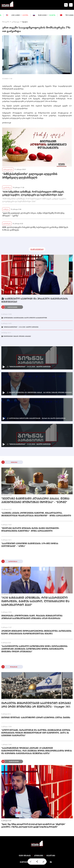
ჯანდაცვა (16, 22)
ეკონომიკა (7, 187)
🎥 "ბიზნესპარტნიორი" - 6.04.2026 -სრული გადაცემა (20, 327)
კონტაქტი (39, 856)
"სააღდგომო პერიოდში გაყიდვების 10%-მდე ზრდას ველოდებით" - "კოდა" (30, 545)
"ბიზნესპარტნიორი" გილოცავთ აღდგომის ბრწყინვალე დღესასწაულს (30, 176)
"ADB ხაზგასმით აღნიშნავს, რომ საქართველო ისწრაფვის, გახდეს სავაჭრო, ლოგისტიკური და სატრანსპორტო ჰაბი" (33, 193)
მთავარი (6, 22)
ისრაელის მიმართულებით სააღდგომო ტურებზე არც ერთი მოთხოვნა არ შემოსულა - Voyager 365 (36, 705)
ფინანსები (7, 223)
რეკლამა (51, 856)
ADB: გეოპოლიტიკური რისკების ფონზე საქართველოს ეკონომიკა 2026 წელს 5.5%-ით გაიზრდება (35, 229)
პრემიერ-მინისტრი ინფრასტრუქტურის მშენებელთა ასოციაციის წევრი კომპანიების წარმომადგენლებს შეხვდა (36, 632)
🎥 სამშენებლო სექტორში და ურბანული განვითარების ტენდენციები (35, 300)
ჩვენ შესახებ (25, 856)
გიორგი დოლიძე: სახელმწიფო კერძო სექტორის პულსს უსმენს (36, 718)
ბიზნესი (6, 209)
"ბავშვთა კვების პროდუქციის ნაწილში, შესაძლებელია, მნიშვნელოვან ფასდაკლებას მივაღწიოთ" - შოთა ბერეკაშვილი (36, 514)
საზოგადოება (8, 169)
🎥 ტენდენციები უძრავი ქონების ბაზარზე (16, 336)
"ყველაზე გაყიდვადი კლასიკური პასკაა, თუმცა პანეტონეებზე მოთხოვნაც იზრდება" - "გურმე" (33, 214)
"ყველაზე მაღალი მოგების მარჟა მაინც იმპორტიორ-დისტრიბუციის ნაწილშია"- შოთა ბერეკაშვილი (30, 530)
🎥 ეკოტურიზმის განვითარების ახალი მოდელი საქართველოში (24, 318)
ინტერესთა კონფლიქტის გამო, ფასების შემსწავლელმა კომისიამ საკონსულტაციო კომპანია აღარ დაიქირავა (32, 617)
